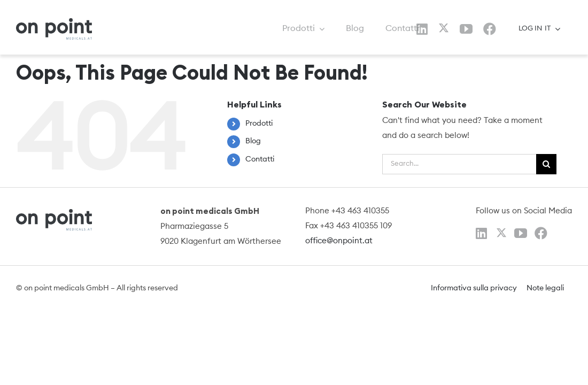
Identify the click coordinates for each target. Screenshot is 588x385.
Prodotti (259, 124)
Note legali (545, 288)
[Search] (546, 164)
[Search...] (459, 164)
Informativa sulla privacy (474, 288)
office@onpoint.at (339, 241)
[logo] (54, 22)
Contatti (260, 159)
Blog (253, 141)
